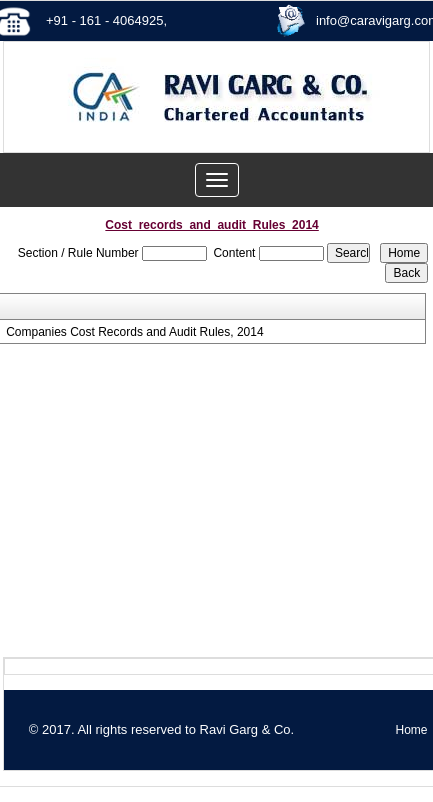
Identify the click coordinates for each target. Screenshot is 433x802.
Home (411, 730)
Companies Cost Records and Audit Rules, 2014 (134, 332)
